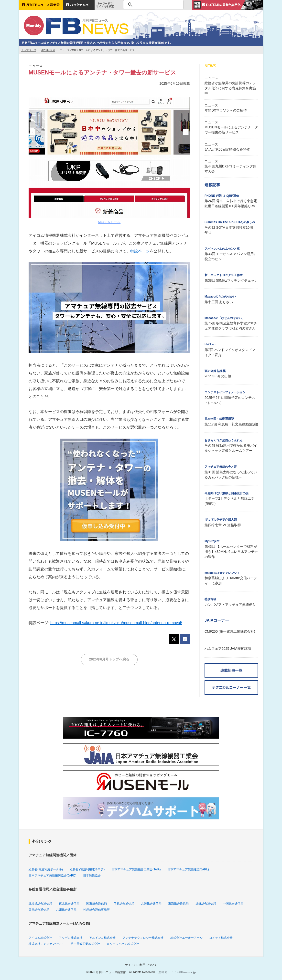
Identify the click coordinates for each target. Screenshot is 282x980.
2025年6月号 (48, 50)
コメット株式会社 (221, 938)
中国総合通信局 (233, 904)
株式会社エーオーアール (186, 938)
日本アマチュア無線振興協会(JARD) (52, 876)
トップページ (29, 50)
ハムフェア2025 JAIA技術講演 (228, 649)
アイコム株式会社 (40, 938)
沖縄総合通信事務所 (97, 910)
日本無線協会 (92, 876)
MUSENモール (109, 222)
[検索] (153, 5)
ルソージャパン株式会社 (123, 944)
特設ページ (140, 251)
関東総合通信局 (97, 904)
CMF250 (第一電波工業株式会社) (230, 631)
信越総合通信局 (124, 904)
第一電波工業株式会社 (85, 944)
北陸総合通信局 (151, 904)
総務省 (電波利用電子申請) (87, 869)
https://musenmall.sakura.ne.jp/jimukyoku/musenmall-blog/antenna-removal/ (116, 623)
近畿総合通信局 (206, 904)
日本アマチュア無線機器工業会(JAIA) (136, 869)
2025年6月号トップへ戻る (109, 659)
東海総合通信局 (178, 904)
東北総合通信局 (69, 904)
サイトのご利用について (141, 965)
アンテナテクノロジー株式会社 (143, 938)
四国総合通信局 (39, 910)
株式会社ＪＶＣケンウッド (46, 944)
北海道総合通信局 (40, 904)
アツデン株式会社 (71, 938)
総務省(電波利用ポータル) (46, 869)
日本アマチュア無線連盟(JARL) (188, 869)
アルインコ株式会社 (102, 938)
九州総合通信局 (66, 910)
